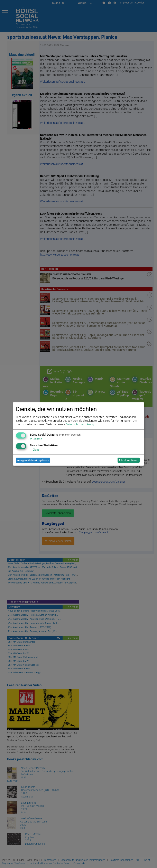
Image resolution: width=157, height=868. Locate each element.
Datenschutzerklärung (80, 425)
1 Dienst (34, 450)
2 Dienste (35, 439)
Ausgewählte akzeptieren (33, 460)
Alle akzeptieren (128, 460)
